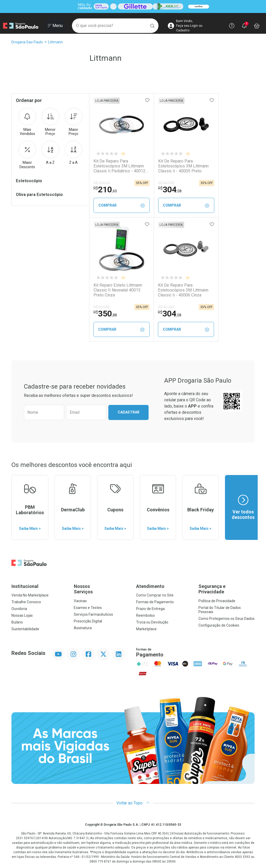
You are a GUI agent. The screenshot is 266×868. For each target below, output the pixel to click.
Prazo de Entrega (150, 609)
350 (105, 314)
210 (105, 189)
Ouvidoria (19, 609)
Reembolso (145, 615)
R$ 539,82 (102, 307)
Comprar (122, 205)
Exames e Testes (88, 608)
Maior (74, 122)
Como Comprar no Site (155, 595)
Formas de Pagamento (155, 602)
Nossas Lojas (22, 615)
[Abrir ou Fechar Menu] (55, 26)
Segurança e (227, 589)
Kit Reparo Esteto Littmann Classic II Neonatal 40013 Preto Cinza (118, 290)
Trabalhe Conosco (26, 602)
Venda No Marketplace (30, 595)
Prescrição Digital (88, 621)
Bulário (17, 622)
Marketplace (146, 629)
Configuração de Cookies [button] (219, 625)
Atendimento (150, 586)
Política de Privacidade (217, 601)
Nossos (102, 589)
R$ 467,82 (166, 183)
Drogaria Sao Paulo (27, 42)
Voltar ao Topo (133, 803)
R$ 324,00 (102, 183)
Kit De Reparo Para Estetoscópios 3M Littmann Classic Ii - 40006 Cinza (183, 290)
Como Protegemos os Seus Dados (227, 619)
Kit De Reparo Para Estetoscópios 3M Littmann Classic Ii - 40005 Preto (183, 166)
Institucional (25, 586)
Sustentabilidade (25, 629)
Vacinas (80, 601)
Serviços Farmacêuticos (93, 614)
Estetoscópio (29, 181)
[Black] (133, 7)
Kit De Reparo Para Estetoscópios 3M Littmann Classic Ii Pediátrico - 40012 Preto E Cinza (119, 166)
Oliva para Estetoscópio (39, 195)
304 (170, 189)
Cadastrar (129, 412)
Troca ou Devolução (152, 622)
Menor (50, 122)
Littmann (55, 42)
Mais (27, 122)
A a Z (50, 153)
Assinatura (83, 628)
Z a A (74, 153)
